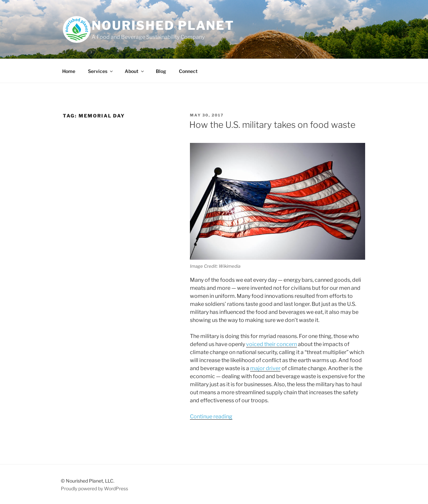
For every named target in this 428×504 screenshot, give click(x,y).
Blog (161, 71)
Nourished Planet (163, 25)
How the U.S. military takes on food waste (272, 125)
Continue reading (211, 416)
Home (69, 71)
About (135, 71)
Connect (188, 71)
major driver (265, 368)
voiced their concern (272, 344)
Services (101, 71)
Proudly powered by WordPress (94, 488)
